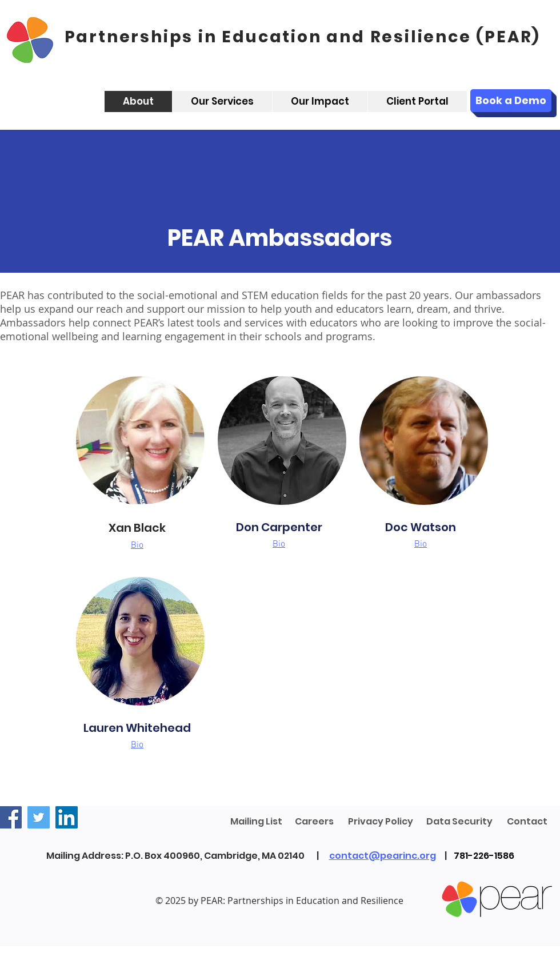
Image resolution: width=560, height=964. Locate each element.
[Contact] (527, 822)
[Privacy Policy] (381, 822)
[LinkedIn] (67, 817)
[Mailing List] (256, 822)
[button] (137, 544)
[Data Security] (459, 822)
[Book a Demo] (511, 101)
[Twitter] (39, 817)
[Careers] (314, 822)
